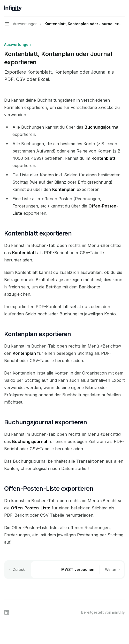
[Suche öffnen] (112, 8)
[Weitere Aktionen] (122, 8)
